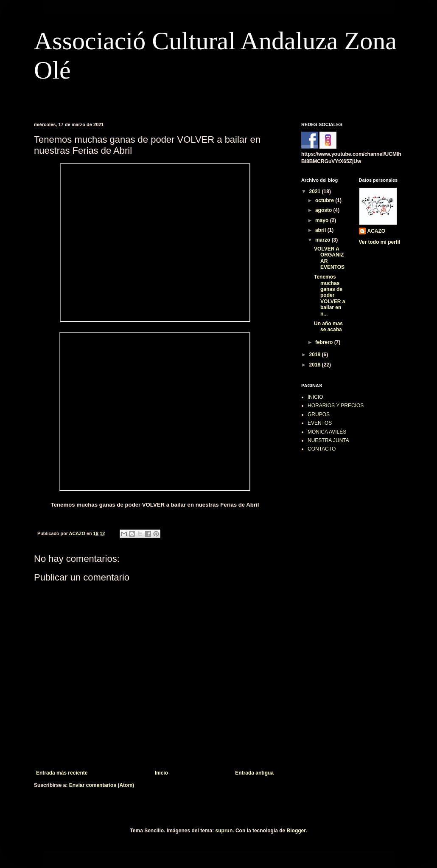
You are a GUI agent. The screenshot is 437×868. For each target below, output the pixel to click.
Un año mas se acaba (328, 327)
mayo (323, 220)
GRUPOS (319, 414)
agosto (324, 210)
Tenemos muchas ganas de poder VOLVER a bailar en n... (329, 295)
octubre (325, 200)
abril (321, 230)
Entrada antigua (254, 773)
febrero (325, 342)
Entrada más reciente (62, 773)
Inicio (161, 773)
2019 (316, 355)
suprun (224, 831)
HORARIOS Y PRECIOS (336, 406)
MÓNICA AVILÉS (327, 432)
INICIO (315, 397)
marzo (324, 240)
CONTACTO (322, 449)
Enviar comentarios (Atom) (102, 785)
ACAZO (377, 231)
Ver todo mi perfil (380, 242)
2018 (316, 365)
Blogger (296, 831)
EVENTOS (320, 423)
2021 (316, 192)
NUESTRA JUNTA (328, 440)
